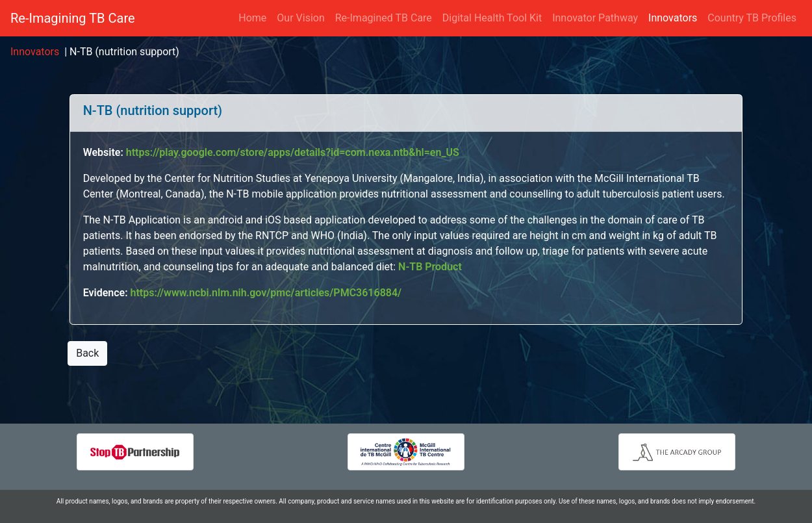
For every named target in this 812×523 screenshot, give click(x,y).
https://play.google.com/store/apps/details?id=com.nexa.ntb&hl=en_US (293, 152)
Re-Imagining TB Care (73, 18)
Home (252, 18)
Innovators (675, 17)
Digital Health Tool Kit (492, 18)
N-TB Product (430, 267)
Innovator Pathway (595, 18)
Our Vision (300, 18)
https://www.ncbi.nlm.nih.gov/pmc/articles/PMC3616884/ (266, 293)
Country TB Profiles (752, 18)
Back (87, 353)
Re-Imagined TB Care (384, 18)
